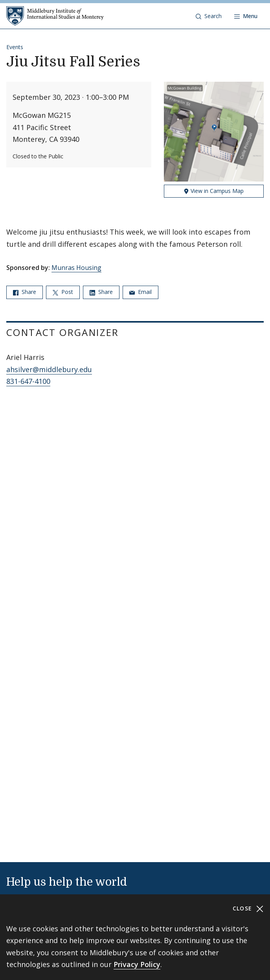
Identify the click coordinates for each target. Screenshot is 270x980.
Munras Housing (76, 268)
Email (141, 292)
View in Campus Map (214, 191)
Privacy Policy (137, 964)
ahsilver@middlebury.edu (49, 369)
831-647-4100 (28, 381)
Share (25, 292)
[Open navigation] (246, 16)
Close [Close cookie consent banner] (248, 909)
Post (63, 292)
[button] (209, 16)
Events (15, 47)
